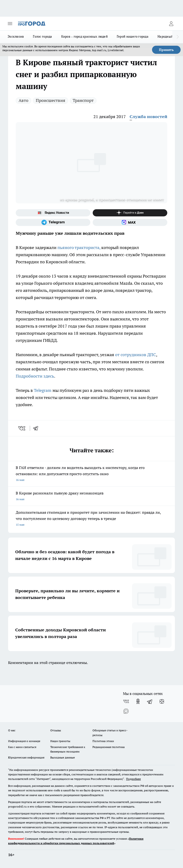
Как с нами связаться (22, 747)
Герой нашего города (133, 36)
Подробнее (133, 779)
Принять (166, 50)
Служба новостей (148, 117)
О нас (12, 730)
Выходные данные (63, 757)
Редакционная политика (109, 747)
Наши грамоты (60, 741)
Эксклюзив (16, 36)
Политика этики (103, 741)
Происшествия (51, 100)
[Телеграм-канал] (53, 222)
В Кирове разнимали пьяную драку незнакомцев (91, 496)
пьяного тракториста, (79, 247)
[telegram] (37, 428)
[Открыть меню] (10, 24)
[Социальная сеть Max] (130, 222)
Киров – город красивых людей (84, 36)
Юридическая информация (26, 757)
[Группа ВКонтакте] (126, 701)
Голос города (42, 36)
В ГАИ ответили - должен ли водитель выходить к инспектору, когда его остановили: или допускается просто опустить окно (91, 474)
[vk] (22, 428)
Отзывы (56, 730)
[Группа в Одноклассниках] (138, 701)
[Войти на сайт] (171, 24)
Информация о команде (24, 741)
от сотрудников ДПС (136, 355)
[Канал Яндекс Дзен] (130, 213)
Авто (23, 100)
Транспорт (83, 100)
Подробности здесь (35, 376)
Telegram (43, 390)
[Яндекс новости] (53, 213)
